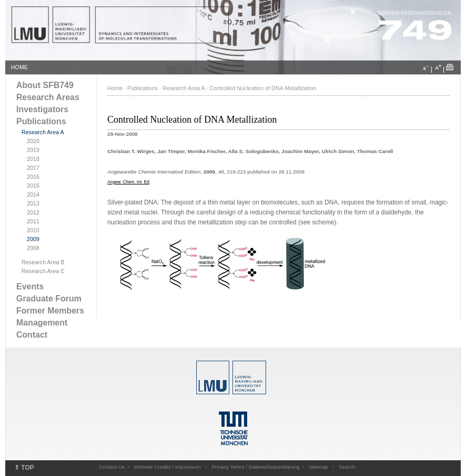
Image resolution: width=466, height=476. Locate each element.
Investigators (42, 109)
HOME (19, 67)
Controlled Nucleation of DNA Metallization (263, 88)
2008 (33, 248)
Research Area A (43, 132)
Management (42, 323)
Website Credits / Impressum (167, 467)
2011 (33, 221)
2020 (33, 141)
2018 (33, 159)
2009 (33, 239)
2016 (33, 177)
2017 (33, 168)
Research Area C (43, 271)
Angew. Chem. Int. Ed (129, 182)
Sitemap (318, 467)
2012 (33, 212)
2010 (33, 230)
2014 (33, 194)
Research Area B (43, 262)
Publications (41, 121)
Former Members (50, 311)
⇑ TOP (24, 468)
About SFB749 (45, 85)
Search (347, 467)
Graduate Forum (49, 299)
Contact (32, 335)
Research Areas (48, 97)
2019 (33, 150)
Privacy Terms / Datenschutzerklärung (255, 467)
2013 (33, 203)
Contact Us (112, 467)
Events (30, 286)
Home (115, 88)
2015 (33, 186)
